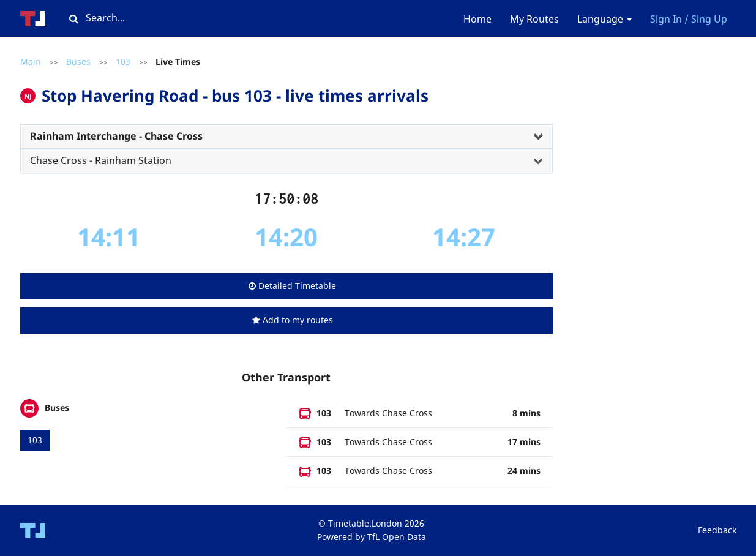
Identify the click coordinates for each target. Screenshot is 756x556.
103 (123, 62)
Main (31, 62)
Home (477, 19)
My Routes (534, 19)
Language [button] (604, 19)
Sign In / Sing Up (689, 19)
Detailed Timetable (292, 286)
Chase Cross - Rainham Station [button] (101, 160)
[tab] (286, 137)
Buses (78, 62)
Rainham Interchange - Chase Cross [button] (116, 136)
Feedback (717, 530)
